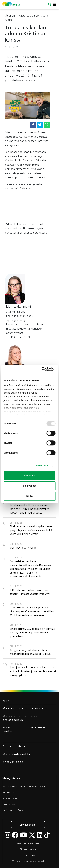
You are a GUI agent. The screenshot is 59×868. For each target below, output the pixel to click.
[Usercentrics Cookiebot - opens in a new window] (42, 369)
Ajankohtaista (14, 746)
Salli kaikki (29, 475)
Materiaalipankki (16, 754)
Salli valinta (29, 486)
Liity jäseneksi (28, 825)
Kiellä (29, 496)
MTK (6, 701)
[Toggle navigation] (54, 4)
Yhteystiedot (13, 762)
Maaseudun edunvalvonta (23, 708)
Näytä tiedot (43, 465)
